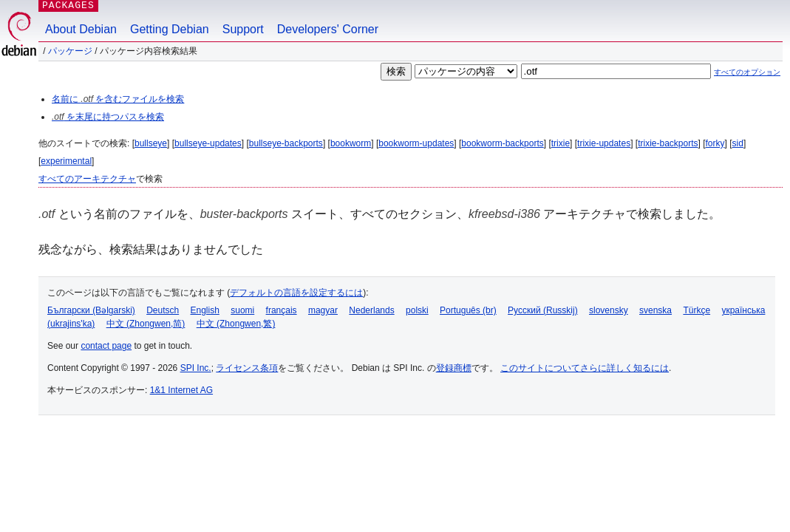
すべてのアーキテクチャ (87, 179)
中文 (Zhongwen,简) (146, 324)
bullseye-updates (208, 143)
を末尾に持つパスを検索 (108, 117)
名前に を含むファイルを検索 (118, 99)
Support (243, 29)
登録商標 (454, 368)
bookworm (351, 143)
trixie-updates (604, 143)
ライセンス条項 (247, 368)
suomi (242, 310)
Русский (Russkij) (543, 310)
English (205, 310)
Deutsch (163, 310)
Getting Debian (170, 29)
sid (738, 143)
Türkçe (697, 310)
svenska (656, 310)
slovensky (609, 310)
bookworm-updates (416, 143)
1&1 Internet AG (181, 390)
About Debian (81, 29)
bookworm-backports (502, 143)
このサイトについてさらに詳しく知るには (585, 368)
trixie (561, 143)
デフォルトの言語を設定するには (296, 293)
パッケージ (70, 51)
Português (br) (468, 310)
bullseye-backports (286, 143)
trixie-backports (668, 143)
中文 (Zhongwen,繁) (236, 324)
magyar (323, 310)
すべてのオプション (747, 72)
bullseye (151, 143)
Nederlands (371, 310)
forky (715, 143)
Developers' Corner (328, 29)
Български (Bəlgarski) (91, 310)
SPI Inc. (196, 368)
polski (417, 310)
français (282, 310)
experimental (66, 161)
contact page (106, 346)
